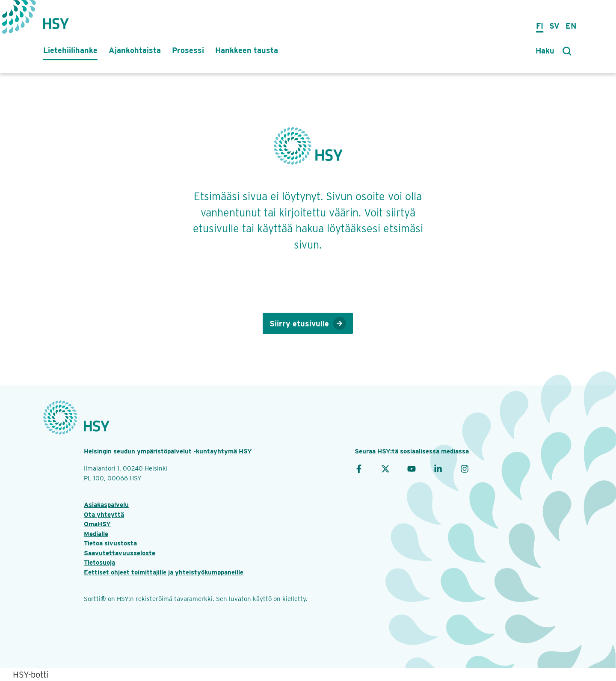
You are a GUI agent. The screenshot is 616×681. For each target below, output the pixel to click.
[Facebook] (359, 468)
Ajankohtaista (135, 50)
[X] (385, 468)
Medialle (96, 534)
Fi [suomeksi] (540, 26)
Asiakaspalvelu (106, 505)
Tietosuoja (99, 563)
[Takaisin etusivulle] (56, 19)
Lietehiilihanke (70, 50)
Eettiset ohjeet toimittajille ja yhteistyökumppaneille (164, 572)
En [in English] (571, 26)
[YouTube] (412, 468)
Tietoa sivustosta (110, 543)
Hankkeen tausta (247, 50)
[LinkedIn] (438, 468)
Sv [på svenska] (554, 26)
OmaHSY (97, 524)
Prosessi (188, 50)
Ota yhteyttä (104, 515)
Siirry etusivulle (308, 323)
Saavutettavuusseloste (120, 553)
